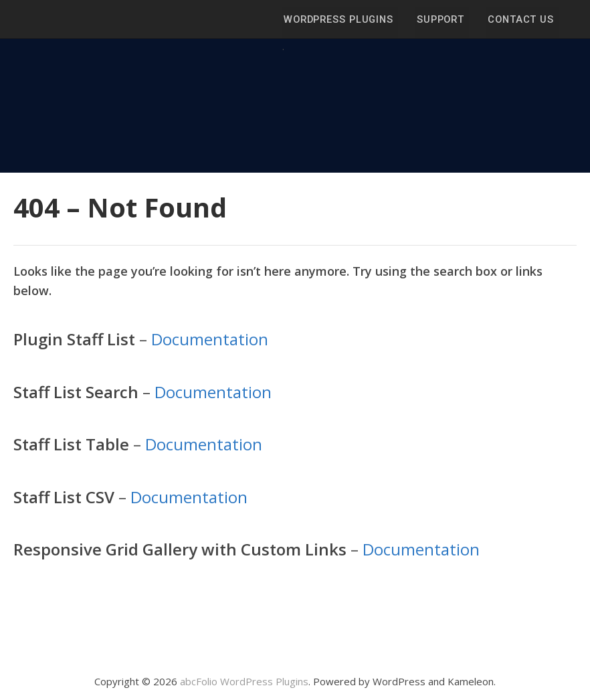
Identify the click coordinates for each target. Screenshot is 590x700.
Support (442, 19)
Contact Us (521, 19)
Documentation (210, 339)
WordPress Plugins (341, 19)
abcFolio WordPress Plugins (244, 681)
